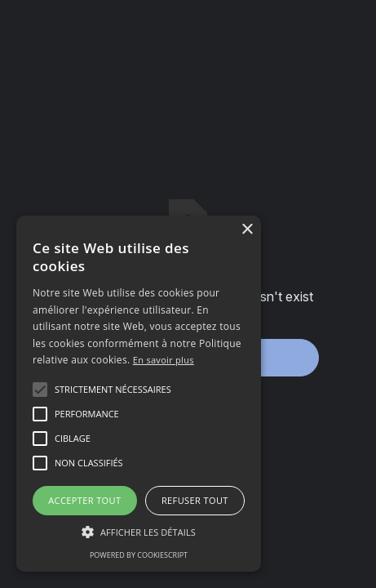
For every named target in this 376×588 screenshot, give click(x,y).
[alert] (139, 394)
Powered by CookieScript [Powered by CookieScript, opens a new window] (139, 555)
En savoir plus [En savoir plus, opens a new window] (164, 360)
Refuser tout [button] (195, 500)
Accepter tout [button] (84, 500)
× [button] (247, 230)
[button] (113, 390)
